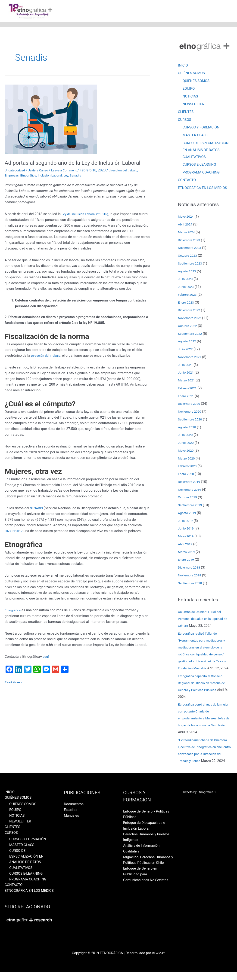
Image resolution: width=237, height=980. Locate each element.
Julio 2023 (186, 280)
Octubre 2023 (188, 257)
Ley (71, 184)
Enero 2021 (187, 397)
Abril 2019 (186, 545)
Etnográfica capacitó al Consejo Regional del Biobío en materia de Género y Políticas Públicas (204, 684)
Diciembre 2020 (190, 405)
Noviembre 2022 (191, 319)
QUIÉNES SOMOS (191, 74)
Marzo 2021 (187, 381)
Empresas (12, 184)
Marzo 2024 (187, 233)
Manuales (71, 824)
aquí (46, 671)
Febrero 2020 (188, 467)
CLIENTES (186, 113)
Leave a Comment (69, 179)
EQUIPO (189, 89)
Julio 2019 (186, 522)
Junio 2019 (187, 530)
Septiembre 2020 (191, 420)
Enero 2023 (187, 304)
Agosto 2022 (188, 342)
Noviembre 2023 (191, 249)
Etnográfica (30, 184)
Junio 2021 (187, 374)
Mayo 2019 (187, 537)
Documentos (74, 812)
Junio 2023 (187, 288)
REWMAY (159, 961)
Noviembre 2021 (191, 358)
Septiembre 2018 (191, 584)
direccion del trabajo (131, 179)
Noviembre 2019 (191, 491)
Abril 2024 (186, 225)
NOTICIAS (190, 97)
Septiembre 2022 (191, 335)
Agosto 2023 (188, 272)
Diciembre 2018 (190, 569)
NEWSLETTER (193, 105)
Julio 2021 (186, 366)
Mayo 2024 (187, 218)
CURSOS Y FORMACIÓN (201, 128)
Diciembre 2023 (190, 241)
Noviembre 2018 (191, 576)
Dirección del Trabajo (47, 364)
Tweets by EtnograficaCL (201, 800)
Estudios (71, 818)
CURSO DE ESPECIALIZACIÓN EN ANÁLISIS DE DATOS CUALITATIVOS (206, 151)
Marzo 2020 (187, 460)
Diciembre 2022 (190, 311)
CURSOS (185, 121)
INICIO (183, 66)
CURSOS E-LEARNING (199, 166)
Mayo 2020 (187, 452)
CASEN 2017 (30, 539)
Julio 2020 (186, 436)
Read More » (14, 696)
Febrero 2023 (188, 296)
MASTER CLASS (195, 136)
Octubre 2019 (188, 498)
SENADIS (37, 517)
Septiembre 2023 (191, 265)
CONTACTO (187, 181)
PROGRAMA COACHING (201, 173)
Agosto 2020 (188, 428)
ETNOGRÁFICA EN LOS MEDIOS (203, 189)
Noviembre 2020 (191, 413)
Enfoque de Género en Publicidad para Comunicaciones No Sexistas (146, 882)
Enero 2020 (187, 475)
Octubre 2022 (188, 327)
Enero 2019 (187, 561)
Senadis (82, 184)
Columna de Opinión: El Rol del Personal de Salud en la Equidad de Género (205, 620)
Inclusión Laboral (54, 184)
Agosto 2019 (188, 514)
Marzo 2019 (187, 553)
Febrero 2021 (188, 389)
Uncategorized (16, 179)
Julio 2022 (186, 350)
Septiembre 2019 (191, 506)
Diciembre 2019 (190, 483)
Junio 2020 (187, 444)
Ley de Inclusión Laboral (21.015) (87, 222)
